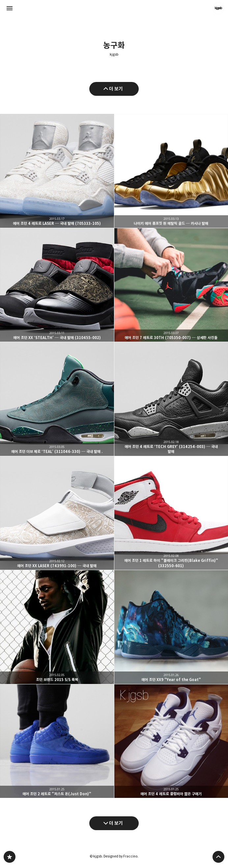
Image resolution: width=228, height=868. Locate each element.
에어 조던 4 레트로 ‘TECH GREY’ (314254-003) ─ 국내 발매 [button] (171, 399)
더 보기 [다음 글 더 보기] (116, 823)
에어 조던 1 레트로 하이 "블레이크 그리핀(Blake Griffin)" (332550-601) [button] (171, 513)
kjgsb (114, 54)
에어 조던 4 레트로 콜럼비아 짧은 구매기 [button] (171, 741)
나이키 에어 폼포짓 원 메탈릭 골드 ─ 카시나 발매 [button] (171, 171)
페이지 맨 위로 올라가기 (218, 857)
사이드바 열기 (10, 8)
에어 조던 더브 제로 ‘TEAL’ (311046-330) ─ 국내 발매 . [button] (57, 399)
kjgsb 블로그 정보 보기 (218, 8)
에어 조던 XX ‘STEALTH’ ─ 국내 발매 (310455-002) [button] (57, 285)
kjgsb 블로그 (10, 857)
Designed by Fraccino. (121, 856)
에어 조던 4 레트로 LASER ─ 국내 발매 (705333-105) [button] (57, 171)
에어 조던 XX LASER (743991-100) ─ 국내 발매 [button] (57, 513)
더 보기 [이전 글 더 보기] (116, 89)
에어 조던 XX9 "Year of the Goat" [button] (171, 627)
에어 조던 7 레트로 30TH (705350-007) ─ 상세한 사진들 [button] (171, 285)
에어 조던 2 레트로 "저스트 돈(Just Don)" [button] (57, 741)
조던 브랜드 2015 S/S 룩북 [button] (57, 627)
